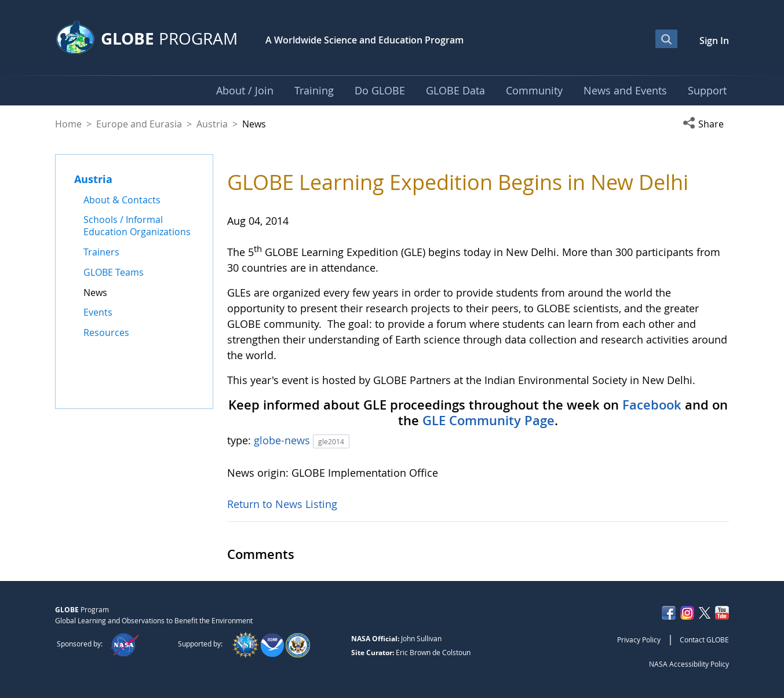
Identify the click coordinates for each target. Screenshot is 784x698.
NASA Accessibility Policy (689, 664)
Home (68, 124)
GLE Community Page (488, 421)
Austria (212, 124)
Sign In (714, 41)
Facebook (652, 405)
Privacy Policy (639, 639)
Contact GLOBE (704, 639)
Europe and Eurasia (139, 124)
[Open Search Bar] (666, 39)
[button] (706, 124)
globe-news (283, 440)
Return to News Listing (282, 504)
